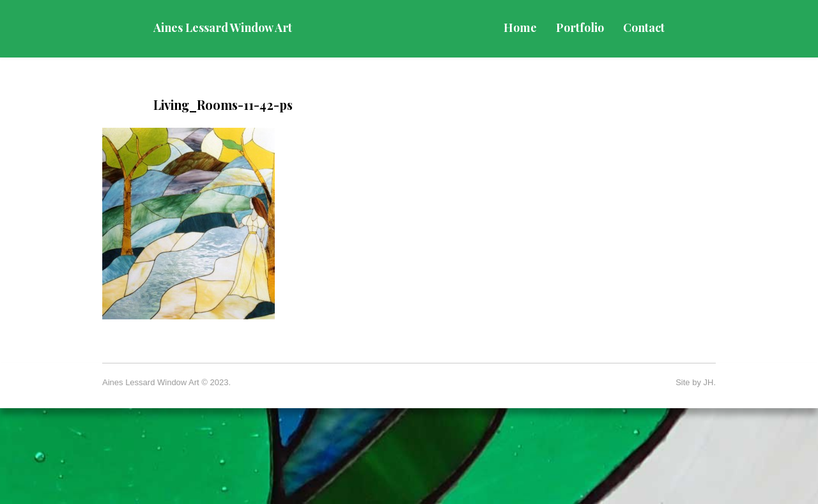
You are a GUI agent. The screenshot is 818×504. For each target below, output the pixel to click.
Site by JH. (696, 382)
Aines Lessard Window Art (223, 27)
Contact (644, 27)
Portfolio (580, 27)
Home (520, 27)
